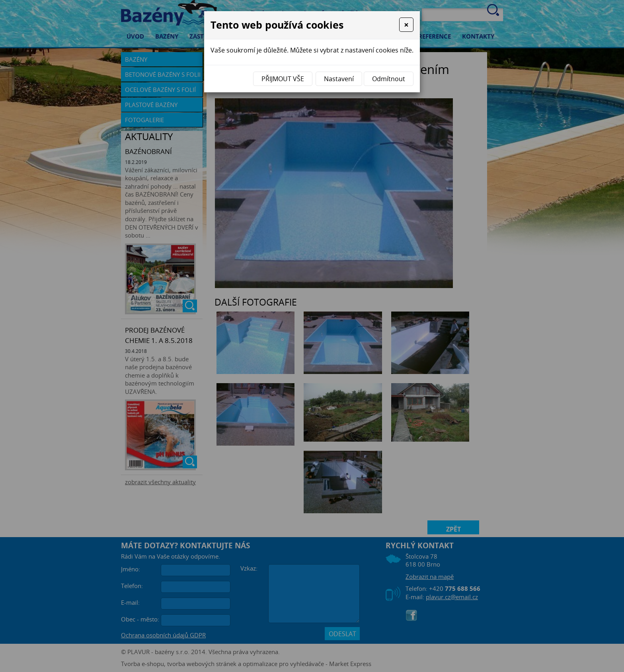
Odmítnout (389, 79)
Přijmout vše (283, 79)
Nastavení (339, 79)
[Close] (406, 25)
